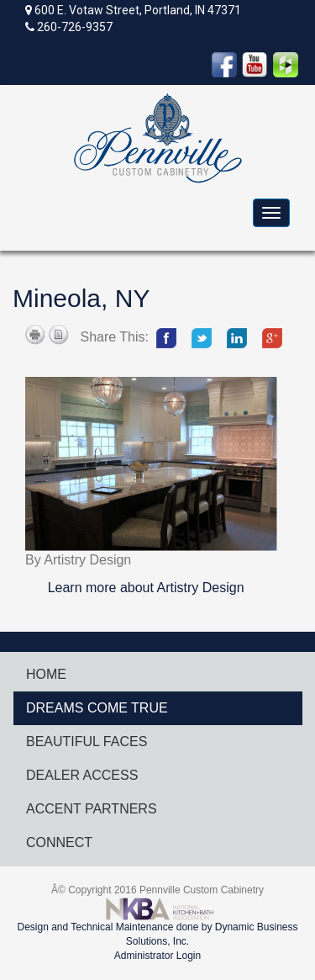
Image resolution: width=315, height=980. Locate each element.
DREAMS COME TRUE (97, 708)
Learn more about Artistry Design (146, 588)
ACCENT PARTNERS (92, 809)
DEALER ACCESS (82, 775)
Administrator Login (157, 956)
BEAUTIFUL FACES (87, 742)
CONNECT (59, 842)
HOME (46, 674)
